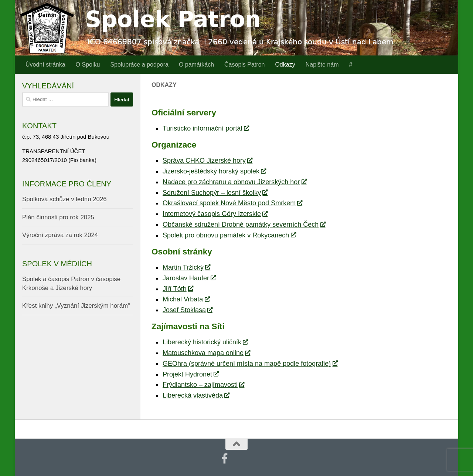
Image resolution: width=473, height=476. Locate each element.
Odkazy (285, 65)
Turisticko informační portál (205, 128)
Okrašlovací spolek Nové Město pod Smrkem (232, 203)
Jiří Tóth (178, 289)
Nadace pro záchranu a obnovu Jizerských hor (234, 182)
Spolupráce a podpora (139, 65)
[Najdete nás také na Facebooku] (225, 459)
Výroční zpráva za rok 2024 (60, 235)
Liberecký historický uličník (205, 342)
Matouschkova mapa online (206, 353)
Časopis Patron (244, 65)
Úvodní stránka (45, 65)
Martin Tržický (186, 267)
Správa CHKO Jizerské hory (207, 161)
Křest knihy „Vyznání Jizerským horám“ (76, 306)
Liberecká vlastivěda (196, 395)
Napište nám (322, 65)
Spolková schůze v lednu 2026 (64, 199)
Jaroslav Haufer (189, 278)
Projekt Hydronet (190, 374)
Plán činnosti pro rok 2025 (58, 217)
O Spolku (88, 65)
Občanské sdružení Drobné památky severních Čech (244, 225)
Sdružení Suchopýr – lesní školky (215, 193)
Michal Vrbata (186, 299)
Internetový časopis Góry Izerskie (215, 214)
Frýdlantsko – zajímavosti (203, 385)
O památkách (196, 65)
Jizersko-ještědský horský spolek (214, 171)
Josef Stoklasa (187, 310)
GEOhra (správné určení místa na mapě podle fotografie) (250, 364)
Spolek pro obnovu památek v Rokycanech (229, 235)
